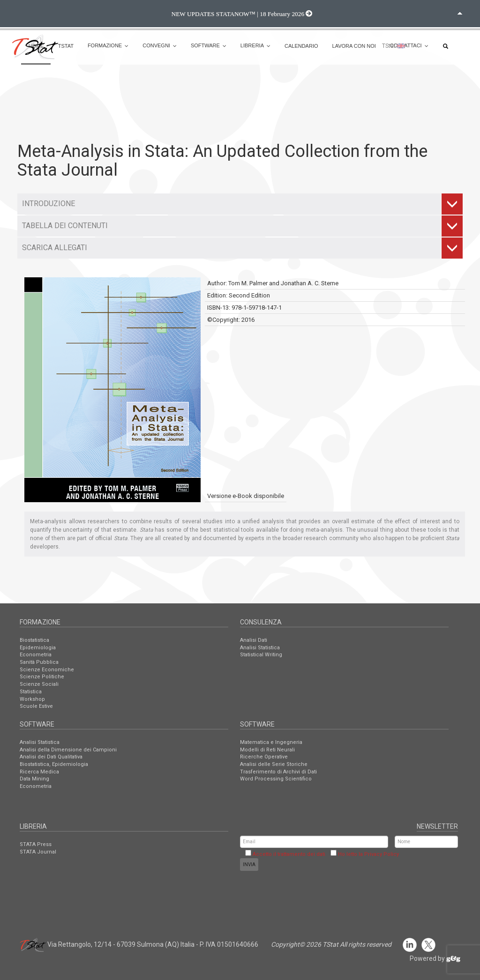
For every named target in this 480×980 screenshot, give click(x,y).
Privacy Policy (382, 854)
